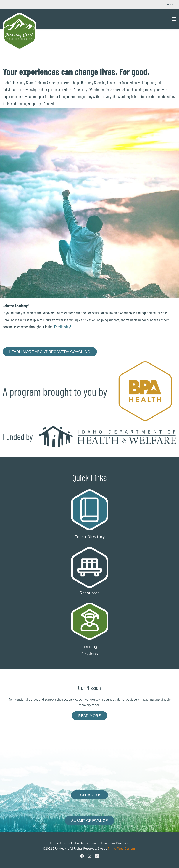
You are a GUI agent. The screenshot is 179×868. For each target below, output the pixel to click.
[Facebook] (82, 856)
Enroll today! (63, 327)
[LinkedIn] (97, 856)
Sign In (171, 4)
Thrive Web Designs (122, 848)
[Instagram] (90, 856)
